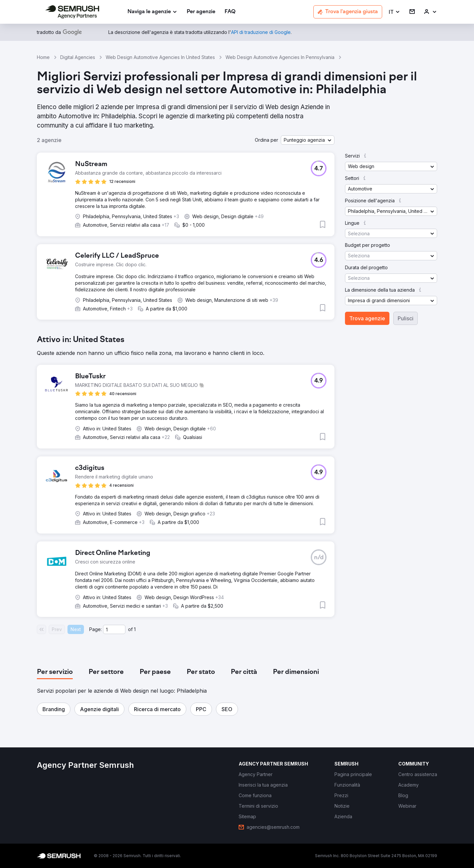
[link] (201, 12)
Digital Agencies (78, 57)
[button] (395, 12)
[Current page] (114, 629)
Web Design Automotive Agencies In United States (160, 57)
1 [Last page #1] (135, 629)
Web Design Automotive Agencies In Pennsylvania (280, 57)
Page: (95, 629)
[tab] (55, 672)
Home (43, 57)
